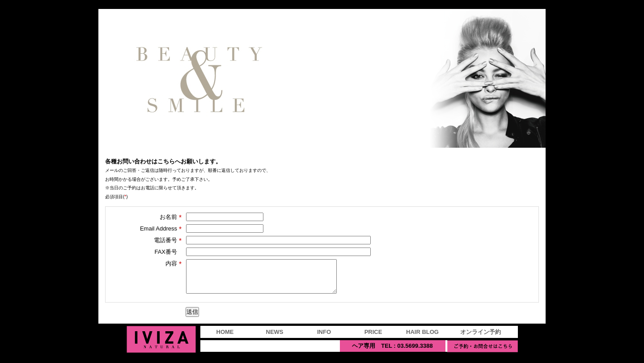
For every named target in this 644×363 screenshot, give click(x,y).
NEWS (275, 339)
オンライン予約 (481, 339)
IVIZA (161, 346)
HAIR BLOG (422, 339)
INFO (324, 339)
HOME (225, 339)
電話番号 (168, 240)
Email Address (161, 229)
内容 (174, 264)
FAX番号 (166, 252)
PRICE (373, 339)
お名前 (171, 217)
